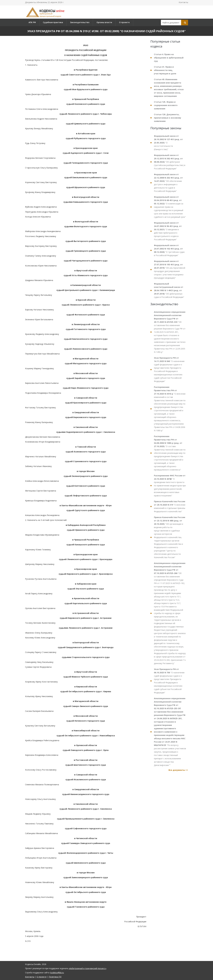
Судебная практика (53, 22)
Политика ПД (55, 977)
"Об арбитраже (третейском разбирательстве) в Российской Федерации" (170, 162)
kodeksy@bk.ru (57, 973)
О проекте (124, 22)
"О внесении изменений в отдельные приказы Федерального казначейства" (170, 506)
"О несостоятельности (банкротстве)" (168, 143)
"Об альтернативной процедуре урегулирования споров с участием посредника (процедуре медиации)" (170, 270)
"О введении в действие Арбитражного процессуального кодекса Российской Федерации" (168, 231)
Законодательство (80, 22)
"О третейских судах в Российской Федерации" (169, 250)
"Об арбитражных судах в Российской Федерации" (169, 290)
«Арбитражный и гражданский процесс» (87, 968)
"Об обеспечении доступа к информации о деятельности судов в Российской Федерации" (168, 183)
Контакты (183, 2)
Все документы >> (178, 770)
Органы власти (104, 22)
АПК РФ (32, 22)
